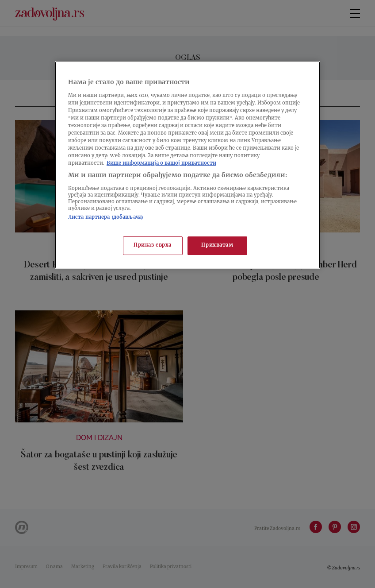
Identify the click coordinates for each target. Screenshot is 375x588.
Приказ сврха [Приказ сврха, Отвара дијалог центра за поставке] (153, 246)
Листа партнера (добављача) (106, 218)
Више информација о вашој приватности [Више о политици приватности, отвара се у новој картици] (161, 164)
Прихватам (217, 246)
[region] (187, 165)
